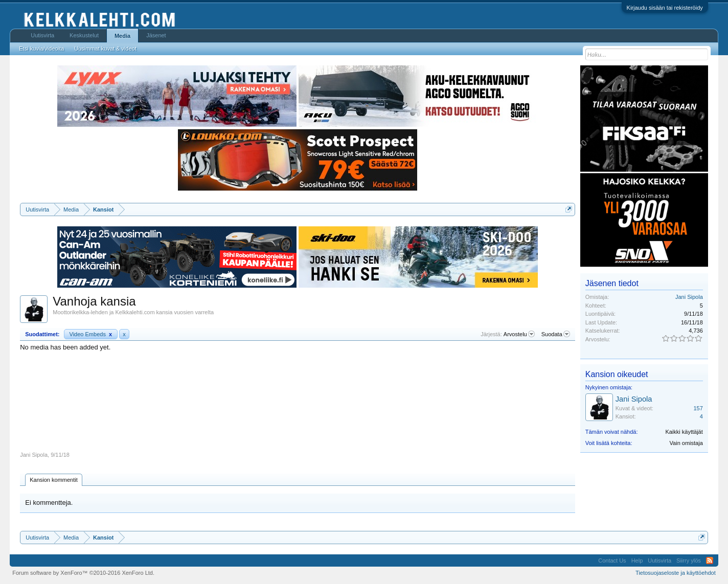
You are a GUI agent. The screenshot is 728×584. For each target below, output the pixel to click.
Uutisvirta (42, 35)
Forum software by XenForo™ (83, 573)
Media (122, 36)
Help (637, 560)
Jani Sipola (34, 455)
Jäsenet (156, 35)
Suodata (556, 334)
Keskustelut (84, 35)
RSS (710, 560)
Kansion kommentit (54, 480)
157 (698, 408)
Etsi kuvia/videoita (41, 49)
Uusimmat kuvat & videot (105, 49)
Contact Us (612, 560)
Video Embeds (91, 334)
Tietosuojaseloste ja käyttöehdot (676, 573)
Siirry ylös (689, 560)
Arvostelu (519, 334)
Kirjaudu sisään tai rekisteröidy (665, 8)
